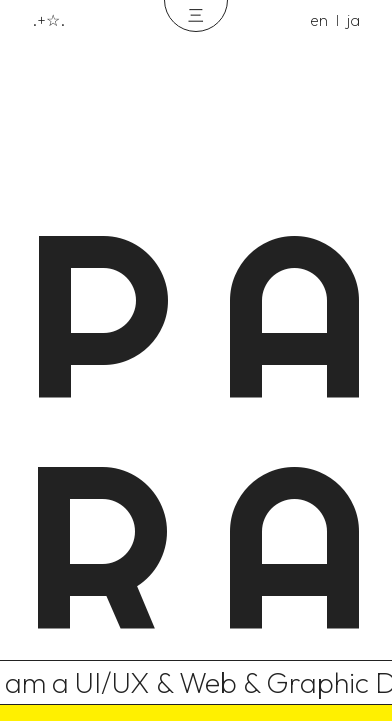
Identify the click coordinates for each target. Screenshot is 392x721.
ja (353, 20)
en (319, 20)
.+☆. (48, 20)
